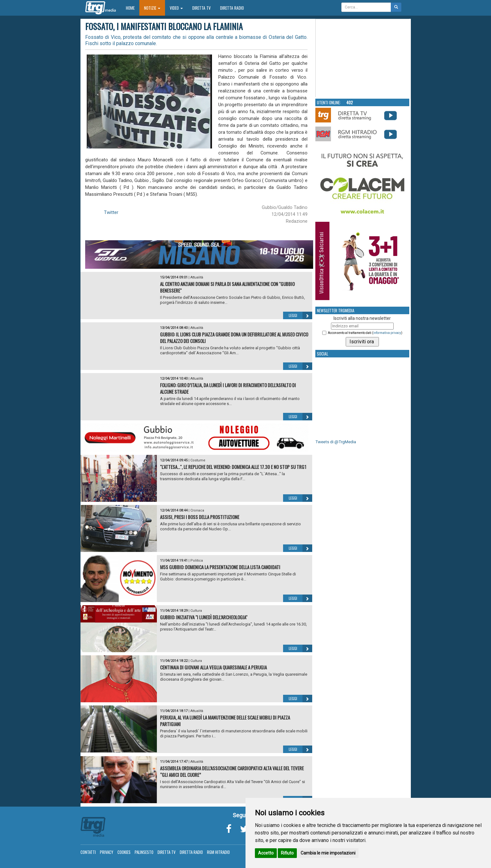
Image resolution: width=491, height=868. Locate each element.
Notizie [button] (152, 8)
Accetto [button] (266, 853)
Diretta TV (202, 8)
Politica (197, 561)
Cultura (196, 611)
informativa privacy (387, 333)
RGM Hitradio (218, 852)
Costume (198, 460)
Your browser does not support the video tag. (363, 58)
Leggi (300, 315)
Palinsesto (144, 852)
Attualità (197, 277)
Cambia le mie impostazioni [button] (328, 853)
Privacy (107, 852)
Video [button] (176, 8)
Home (133, 8)
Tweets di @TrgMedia (336, 442)
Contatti (88, 852)
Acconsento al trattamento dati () (365, 333)
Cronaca (197, 510)
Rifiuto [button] (287, 853)
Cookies (124, 852)
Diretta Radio (232, 8)
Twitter (111, 212)
